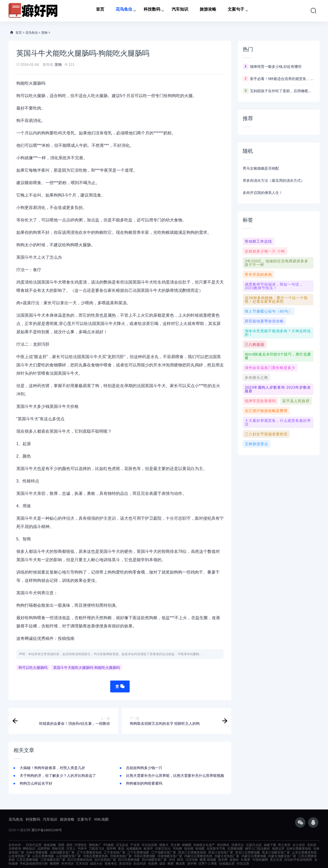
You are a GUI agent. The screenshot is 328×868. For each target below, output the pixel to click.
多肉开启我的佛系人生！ (263, 193)
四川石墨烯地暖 (129, 860)
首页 (100, 11)
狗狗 (172, 96)
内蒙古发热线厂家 (227, 856)
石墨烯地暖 (235, 849)
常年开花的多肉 (258, 274)
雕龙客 (180, 864)
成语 (162, 864)
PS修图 (109, 845)
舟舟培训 (67, 864)
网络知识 (29, 849)
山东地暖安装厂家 (68, 856)
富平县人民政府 (296, 401)
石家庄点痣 (254, 845)
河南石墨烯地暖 (144, 856)
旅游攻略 (208, 11)
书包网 (177, 849)
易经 (69, 845)
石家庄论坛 (163, 849)
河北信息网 (149, 845)
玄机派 (312, 845)
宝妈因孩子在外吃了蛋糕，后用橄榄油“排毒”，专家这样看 (282, 91)
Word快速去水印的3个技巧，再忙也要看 (278, 356)
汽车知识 (180, 11)
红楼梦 (246, 860)
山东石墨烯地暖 (43, 856)
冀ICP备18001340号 (47, 830)
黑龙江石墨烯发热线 (192, 852)
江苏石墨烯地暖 (27, 860)
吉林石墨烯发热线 (299, 849)
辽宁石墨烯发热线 (89, 852)
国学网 (111, 849)
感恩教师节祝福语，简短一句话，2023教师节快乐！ (274, 286)
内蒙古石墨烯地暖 (254, 856)
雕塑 (171, 864)
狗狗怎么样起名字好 (36, 783)
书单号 (82, 849)
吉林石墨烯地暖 (37, 852)
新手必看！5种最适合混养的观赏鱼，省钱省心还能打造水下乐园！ (282, 79)
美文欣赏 (276, 860)
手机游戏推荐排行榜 (34, 864)
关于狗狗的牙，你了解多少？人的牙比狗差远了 (58, 776)
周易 (61, 845)
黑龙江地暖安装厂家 (276, 852)
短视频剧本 (134, 849)
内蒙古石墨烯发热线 (198, 856)
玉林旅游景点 (256, 444)
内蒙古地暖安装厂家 (282, 856)
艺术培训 (82, 864)
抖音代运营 (34, 845)
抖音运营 (243, 864)
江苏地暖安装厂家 (53, 860)
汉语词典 (192, 860)
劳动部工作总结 (258, 241)
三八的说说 (254, 344)
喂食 (37, 183)
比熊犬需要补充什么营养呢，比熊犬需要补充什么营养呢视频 (175, 776)
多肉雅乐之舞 (256, 378)
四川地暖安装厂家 (154, 860)
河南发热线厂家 (121, 856)
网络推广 (95, 845)
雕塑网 (54, 864)
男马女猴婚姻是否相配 (261, 168)
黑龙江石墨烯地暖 (248, 852)
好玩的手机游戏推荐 (298, 860)
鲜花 (180, 860)
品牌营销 (44, 849)
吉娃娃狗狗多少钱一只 (144, 768)
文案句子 (236, 11)
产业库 (135, 845)
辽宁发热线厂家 (115, 852)
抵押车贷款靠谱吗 (260, 401)
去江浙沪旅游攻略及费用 (266, 411)
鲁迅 (121, 849)
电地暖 (200, 849)
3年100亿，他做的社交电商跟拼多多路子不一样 (277, 263)
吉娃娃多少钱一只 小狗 (265, 251)
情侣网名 (223, 845)
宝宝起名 (122, 845)
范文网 (175, 845)
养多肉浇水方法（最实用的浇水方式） (274, 180)
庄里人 (71, 849)
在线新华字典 (216, 849)
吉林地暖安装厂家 (62, 852)
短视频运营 (227, 864)
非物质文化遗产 (204, 845)
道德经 (234, 860)
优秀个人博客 (208, 864)
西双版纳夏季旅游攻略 (264, 321)
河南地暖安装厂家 (170, 856)
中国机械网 (260, 860)
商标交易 (58, 849)
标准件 (148, 849)
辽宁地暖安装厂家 (164, 852)
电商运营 (278, 849)
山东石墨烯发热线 (304, 852)
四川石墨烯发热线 (80, 860)
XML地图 (102, 819)
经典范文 (238, 845)
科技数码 (152, 11)
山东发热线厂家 (19, 856)
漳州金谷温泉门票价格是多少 (270, 368)
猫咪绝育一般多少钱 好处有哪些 (276, 67)
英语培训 (125, 864)
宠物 (44, 33)
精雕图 (187, 845)
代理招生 (81, 845)
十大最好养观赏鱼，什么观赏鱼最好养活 (278, 422)
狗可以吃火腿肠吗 (33, 668)
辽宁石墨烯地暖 (138, 852)
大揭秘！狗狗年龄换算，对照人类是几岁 (52, 768)
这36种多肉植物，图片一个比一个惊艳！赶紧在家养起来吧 (276, 300)
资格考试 (111, 864)
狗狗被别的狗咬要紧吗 (144, 783)
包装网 (153, 864)
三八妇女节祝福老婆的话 (266, 434)
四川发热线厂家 (105, 860)
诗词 (172, 860)
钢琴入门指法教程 (257, 849)
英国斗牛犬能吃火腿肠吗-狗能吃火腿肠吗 (86, 668)
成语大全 (96, 864)
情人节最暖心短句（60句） (268, 311)
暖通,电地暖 (208, 860)
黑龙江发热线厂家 (221, 852)
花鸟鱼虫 (124, 11)
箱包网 (189, 849)
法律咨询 (15, 849)
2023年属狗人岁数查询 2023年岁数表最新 (278, 389)
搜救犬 (164, 845)
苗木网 (223, 860)
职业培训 (140, 864)
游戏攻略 (50, 845)
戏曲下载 (270, 845)
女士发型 (299, 845)
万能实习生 (97, 849)
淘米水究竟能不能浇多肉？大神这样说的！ (278, 333)
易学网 (192, 864)
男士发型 (284, 845)
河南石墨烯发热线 (95, 856)
